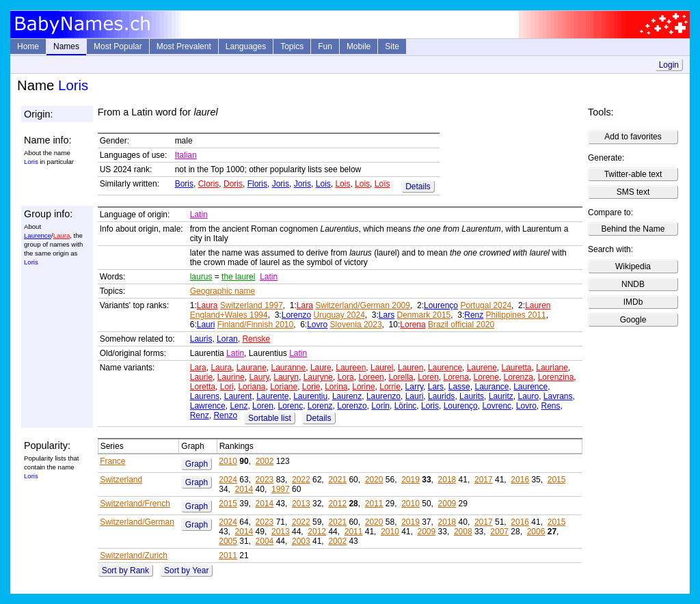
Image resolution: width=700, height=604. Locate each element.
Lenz (239, 406)
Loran (227, 339)
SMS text (633, 192)
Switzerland (121, 480)
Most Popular (118, 46)
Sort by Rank (125, 571)
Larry (414, 387)
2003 (301, 541)
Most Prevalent (184, 46)
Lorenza (519, 377)
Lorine (363, 387)
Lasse (459, 387)
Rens (550, 406)
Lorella (401, 377)
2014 (244, 489)
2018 (447, 480)
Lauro (528, 396)
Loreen (371, 377)
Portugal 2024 (486, 305)
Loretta (203, 387)
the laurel (238, 277)
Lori (227, 387)
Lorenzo (296, 315)
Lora (346, 377)
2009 (447, 504)
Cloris (209, 184)
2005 (228, 541)
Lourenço (441, 305)
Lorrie (390, 387)
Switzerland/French (135, 504)
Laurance (492, 387)
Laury (259, 377)
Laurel (382, 368)
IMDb (633, 302)
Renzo (225, 415)
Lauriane (552, 368)
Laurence (38, 235)
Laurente (272, 396)
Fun (325, 46)
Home (28, 46)
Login (669, 65)
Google (633, 320)
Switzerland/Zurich (134, 555)
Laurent (238, 396)
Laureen (351, 368)
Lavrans (558, 396)
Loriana (252, 387)
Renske (256, 339)
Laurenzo (383, 396)
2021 (337, 480)
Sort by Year (186, 571)
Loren (428, 377)
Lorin (380, 406)
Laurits (472, 396)
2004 (265, 541)
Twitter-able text (633, 174)
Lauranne (289, 368)
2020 (374, 480)
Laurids (441, 396)
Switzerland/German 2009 (363, 305)
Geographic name (223, 291)
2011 (374, 504)
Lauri (206, 325)
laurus (201, 277)
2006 (536, 532)
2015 (557, 480)
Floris (257, 184)
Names (66, 46)
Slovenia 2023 (356, 325)
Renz (474, 315)
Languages (246, 46)
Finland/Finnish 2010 (255, 325)
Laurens (205, 396)
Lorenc (290, 406)
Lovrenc (497, 406)
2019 (410, 480)
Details (418, 187)
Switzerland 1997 (252, 305)
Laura (62, 235)
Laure (321, 368)
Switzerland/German (137, 522)
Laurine (231, 377)
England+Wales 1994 (229, 315)
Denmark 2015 (424, 315)
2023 (265, 480)
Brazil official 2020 (461, 325)
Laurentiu (310, 396)
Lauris (201, 339)
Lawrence (208, 406)
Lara (305, 305)
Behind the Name (633, 229)
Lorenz (320, 406)
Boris (184, 184)
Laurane (252, 368)
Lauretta (517, 368)
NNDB (633, 284)
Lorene (486, 377)
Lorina (336, 387)
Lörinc (406, 406)
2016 (520, 480)
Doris (233, 184)
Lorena (413, 325)
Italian (186, 155)
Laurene (482, 368)
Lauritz (501, 396)
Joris (281, 184)
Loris (430, 406)
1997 (281, 489)
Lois (323, 184)
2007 (499, 532)
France (112, 461)
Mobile (359, 46)
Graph (197, 464)
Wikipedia (633, 266)
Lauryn (286, 377)
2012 (337, 504)
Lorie (311, 387)
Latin (199, 215)
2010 (228, 461)
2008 (463, 532)
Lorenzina (556, 377)
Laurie (201, 377)
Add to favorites (633, 137)
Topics (292, 46)
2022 (301, 480)
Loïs (382, 184)
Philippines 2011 (516, 315)
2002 (265, 461)
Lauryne (318, 377)
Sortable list (270, 418)
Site (392, 46)
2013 (301, 504)
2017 (484, 480)
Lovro (317, 325)
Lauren (538, 305)
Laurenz (347, 396)
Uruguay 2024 (339, 315)
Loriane (284, 387)
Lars (387, 315)
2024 (228, 480)
